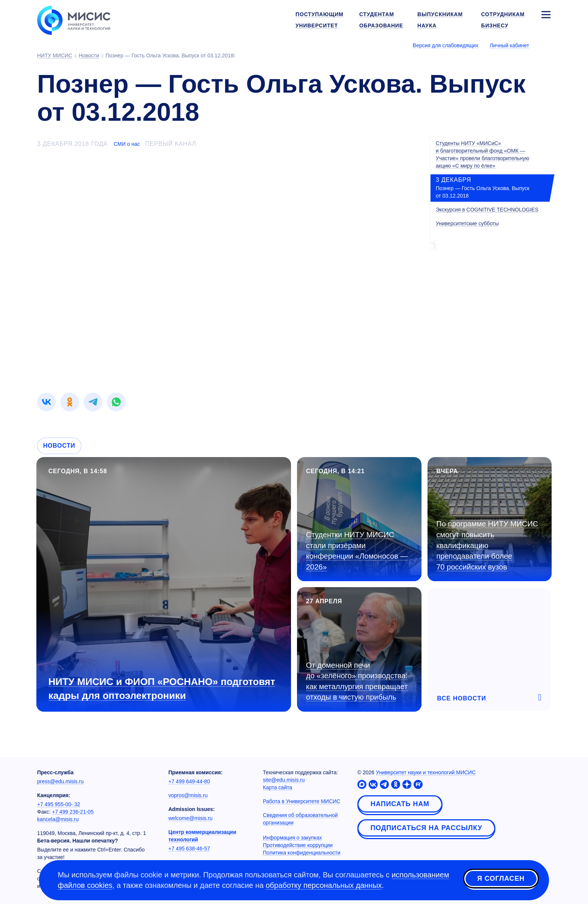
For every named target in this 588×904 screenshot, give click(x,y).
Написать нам (400, 804)
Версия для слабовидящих (446, 45)
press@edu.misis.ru (60, 781)
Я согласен (501, 879)
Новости (59, 446)
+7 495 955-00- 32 (59, 804)
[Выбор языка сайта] (546, 45)
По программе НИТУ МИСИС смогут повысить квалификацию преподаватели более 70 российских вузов (487, 545)
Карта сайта (277, 787)
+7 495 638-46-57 (189, 849)
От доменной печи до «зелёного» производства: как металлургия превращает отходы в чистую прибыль (357, 681)
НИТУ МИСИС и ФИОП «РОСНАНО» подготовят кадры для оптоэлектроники (162, 689)
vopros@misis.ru (188, 795)
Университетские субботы (467, 223)
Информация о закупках (292, 838)
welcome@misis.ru (190, 818)
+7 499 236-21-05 (73, 812)
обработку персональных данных (324, 885)
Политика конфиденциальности (302, 853)
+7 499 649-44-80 (189, 781)
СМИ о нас (127, 144)
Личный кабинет (509, 45)
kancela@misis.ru (58, 819)
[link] (46, 402)
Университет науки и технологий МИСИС (426, 772)
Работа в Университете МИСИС (301, 801)
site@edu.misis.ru (284, 780)
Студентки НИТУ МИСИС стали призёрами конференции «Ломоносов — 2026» (357, 551)
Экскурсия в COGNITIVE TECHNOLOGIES (487, 210)
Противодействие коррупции (298, 845)
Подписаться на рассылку (426, 828)
